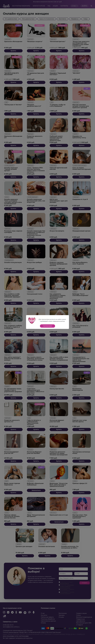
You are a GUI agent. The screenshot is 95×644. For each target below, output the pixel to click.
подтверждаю (47, 326)
